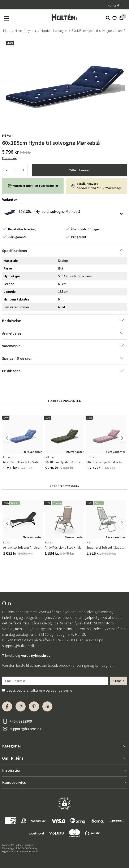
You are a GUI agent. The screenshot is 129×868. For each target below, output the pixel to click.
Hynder (31, 31)
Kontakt (113, 5)
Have (18, 31)
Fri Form (8, 135)
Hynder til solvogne (54, 31)
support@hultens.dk (18, 646)
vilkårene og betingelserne (51, 690)
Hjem (7, 31)
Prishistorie (9, 158)
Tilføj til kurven (79, 170)
